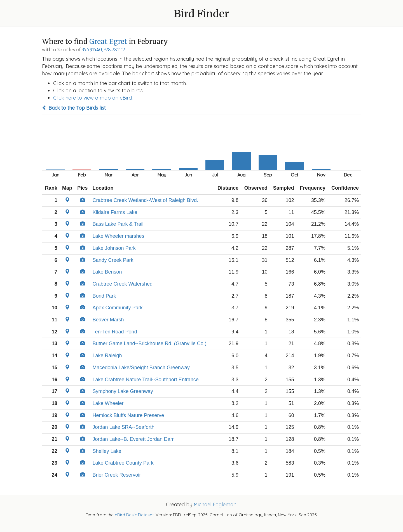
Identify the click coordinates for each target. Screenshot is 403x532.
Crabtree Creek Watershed (123, 284)
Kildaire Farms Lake (115, 212)
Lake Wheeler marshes (119, 236)
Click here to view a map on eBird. (93, 98)
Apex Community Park (118, 308)
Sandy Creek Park (113, 260)
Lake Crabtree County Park (123, 463)
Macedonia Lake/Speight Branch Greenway (141, 368)
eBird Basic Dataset (134, 515)
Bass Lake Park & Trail (118, 224)
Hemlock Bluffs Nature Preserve (128, 415)
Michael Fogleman (215, 504)
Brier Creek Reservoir (117, 475)
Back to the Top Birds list (74, 108)
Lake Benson (107, 272)
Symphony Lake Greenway (123, 391)
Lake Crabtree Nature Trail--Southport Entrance (146, 380)
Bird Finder (201, 14)
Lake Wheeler (108, 403)
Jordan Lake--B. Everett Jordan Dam (134, 439)
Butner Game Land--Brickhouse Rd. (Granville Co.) (150, 343)
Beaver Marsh (108, 320)
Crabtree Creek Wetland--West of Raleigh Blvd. (146, 200)
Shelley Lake (107, 451)
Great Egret (108, 42)
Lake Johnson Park (114, 248)
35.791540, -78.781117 (103, 50)
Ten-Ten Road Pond (115, 332)
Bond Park (104, 296)
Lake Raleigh (107, 356)
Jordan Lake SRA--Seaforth (124, 427)
